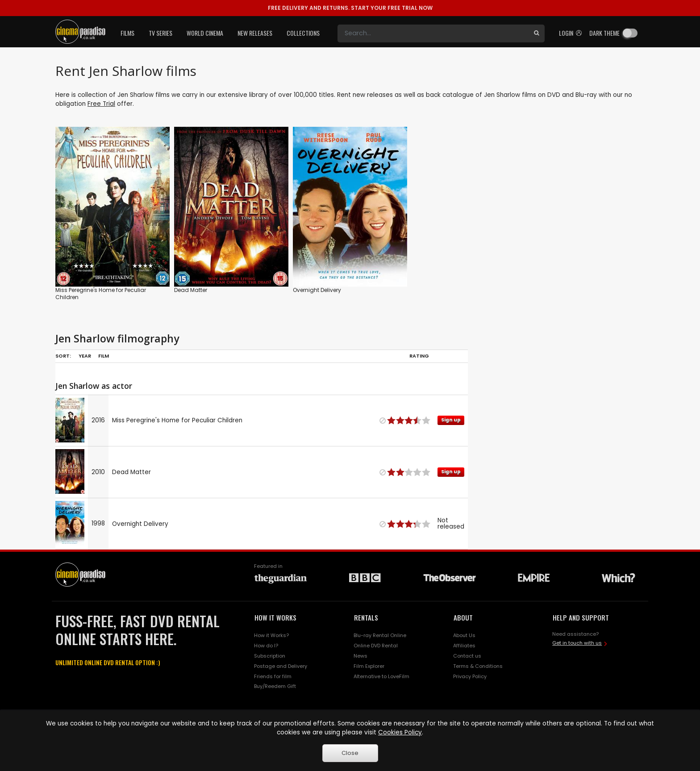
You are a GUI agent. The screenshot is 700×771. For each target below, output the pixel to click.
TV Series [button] (160, 33)
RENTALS (366, 617)
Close (350, 753)
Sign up (451, 420)
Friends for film (273, 676)
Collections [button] (303, 33)
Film (104, 356)
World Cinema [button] (205, 33)
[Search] (433, 33)
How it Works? (271, 635)
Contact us (467, 656)
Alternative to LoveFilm (381, 676)
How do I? (266, 646)
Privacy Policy (470, 676)
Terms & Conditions (478, 666)
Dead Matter (191, 290)
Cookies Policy (400, 732)
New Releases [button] (255, 33)
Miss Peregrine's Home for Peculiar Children (101, 294)
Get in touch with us (577, 643)
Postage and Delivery (281, 666)
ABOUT (463, 617)
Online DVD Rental (376, 646)
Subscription (270, 656)
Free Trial (101, 104)
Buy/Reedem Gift (275, 686)
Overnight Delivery (317, 290)
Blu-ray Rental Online (380, 635)
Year (85, 356)
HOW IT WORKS (275, 617)
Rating (419, 356)
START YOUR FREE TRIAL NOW (350, 8)
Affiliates (464, 646)
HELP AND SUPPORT (581, 617)
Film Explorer (369, 666)
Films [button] (127, 33)
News (360, 656)
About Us (464, 635)
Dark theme (604, 33)
